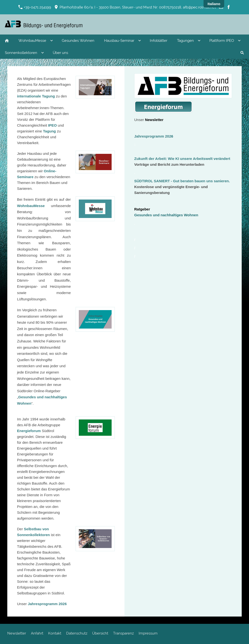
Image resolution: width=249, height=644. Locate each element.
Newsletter (17, 633)
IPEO (53, 125)
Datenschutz (77, 633)
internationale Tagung (36, 96)
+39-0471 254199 (35, 7)
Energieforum (29, 431)
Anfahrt (37, 633)
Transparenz (123, 633)
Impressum (148, 633)
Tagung (50, 131)
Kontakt (55, 633)
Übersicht (100, 633)
